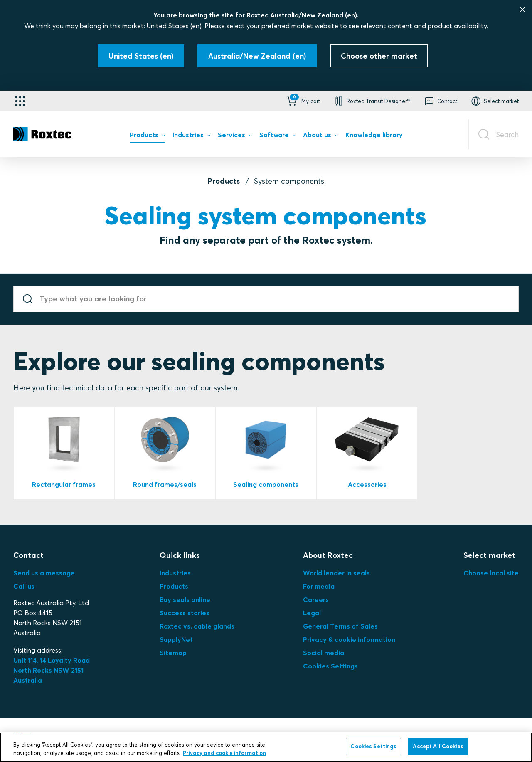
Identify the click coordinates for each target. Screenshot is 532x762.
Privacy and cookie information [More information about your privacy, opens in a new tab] (224, 753)
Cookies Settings (330, 666)
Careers (316, 599)
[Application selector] (20, 101)
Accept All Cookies (438, 746)
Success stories (185, 613)
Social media (324, 653)
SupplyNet (176, 639)
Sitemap (173, 653)
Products (224, 181)
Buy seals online (185, 599)
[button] (303, 101)
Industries (175, 573)
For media (319, 586)
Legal (312, 613)
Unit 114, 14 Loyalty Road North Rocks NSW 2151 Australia (52, 670)
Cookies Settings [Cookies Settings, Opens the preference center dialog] (373, 746)
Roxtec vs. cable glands (197, 626)
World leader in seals (336, 573)
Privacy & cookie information (349, 639)
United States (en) (174, 26)
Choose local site (491, 573)
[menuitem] (147, 137)
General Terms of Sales (340, 626)
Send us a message (44, 573)
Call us (24, 586)
